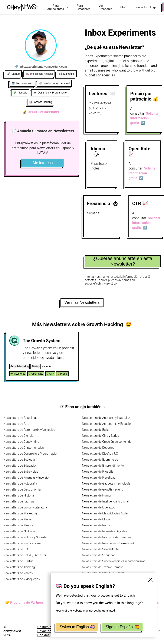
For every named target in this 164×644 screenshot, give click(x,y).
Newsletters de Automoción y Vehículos (29, 430)
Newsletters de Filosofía (98, 472)
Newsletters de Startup (18, 561)
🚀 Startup (13, 74)
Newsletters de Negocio (98, 525)
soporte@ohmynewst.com (102, 283)
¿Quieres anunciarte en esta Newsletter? (123, 261)
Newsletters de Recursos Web (23, 543)
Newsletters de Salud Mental (101, 549)
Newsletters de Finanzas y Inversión (27, 478)
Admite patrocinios (41, 112)
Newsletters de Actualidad (20, 418)
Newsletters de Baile (95, 430)
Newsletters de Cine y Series (101, 436)
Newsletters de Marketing (20, 513)
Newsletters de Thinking (19, 567)
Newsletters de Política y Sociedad (26, 537)
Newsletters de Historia (19, 495)
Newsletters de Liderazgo (99, 507)
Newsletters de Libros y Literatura (25, 507)
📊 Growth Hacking (41, 102)
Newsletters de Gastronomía (22, 489)
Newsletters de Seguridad (99, 555)
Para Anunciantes (58, 7)
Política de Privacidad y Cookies (46, 631)
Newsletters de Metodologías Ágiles (105, 513)
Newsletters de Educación (20, 466)
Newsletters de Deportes (98, 448)
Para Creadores (83, 7)
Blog (123, 7)
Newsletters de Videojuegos (22, 579)
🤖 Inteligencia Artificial (39, 74)
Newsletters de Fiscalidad (99, 478)
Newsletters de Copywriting (21, 442)
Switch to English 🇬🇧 (77, 627)
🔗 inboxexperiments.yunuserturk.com (41, 67)
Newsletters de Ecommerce (100, 460)
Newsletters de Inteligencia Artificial (105, 501)
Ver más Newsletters (82, 302)
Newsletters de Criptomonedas (24, 448)
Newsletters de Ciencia (18, 436)
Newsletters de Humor (97, 495)
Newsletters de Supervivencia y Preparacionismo (114, 561)
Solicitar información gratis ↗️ (145, 118)
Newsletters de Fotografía (20, 483)
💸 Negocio (20, 93)
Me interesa (43, 163)
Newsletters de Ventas (18, 573)
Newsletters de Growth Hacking (103, 489)
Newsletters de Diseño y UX (100, 454)
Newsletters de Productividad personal (107, 537)
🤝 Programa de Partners (24, 602)
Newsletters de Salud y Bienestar (25, 555)
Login (154, 7)
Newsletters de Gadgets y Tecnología (106, 483)
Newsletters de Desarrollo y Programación (31, 454)
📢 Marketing (67, 74)
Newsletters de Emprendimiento (103, 466)
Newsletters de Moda (96, 519)
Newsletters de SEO (16, 549)
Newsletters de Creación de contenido (107, 442)
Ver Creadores (105, 7)
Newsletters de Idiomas (19, 501)
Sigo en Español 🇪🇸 (122, 627)
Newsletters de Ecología (19, 460)
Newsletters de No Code (19, 531)
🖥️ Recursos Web (22, 83)
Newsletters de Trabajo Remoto (103, 567)
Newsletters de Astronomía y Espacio (106, 424)
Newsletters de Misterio (19, 519)
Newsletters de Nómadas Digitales (104, 531)
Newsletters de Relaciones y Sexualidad (108, 543)
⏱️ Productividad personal (54, 83)
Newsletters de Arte (16, 424)
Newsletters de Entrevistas (21, 472)
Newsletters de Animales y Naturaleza (107, 418)
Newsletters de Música (18, 525)
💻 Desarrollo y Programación (51, 93)
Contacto (140, 7)
